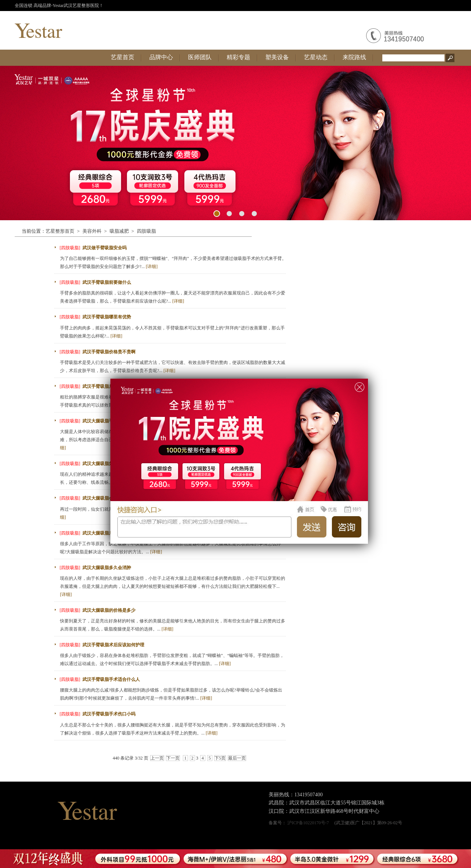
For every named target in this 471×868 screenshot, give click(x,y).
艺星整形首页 (60, 231)
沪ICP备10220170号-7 (308, 823)
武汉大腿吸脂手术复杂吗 (107, 421)
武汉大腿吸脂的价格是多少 (109, 610)
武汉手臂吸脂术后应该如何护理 (113, 645)
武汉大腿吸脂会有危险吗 (107, 498)
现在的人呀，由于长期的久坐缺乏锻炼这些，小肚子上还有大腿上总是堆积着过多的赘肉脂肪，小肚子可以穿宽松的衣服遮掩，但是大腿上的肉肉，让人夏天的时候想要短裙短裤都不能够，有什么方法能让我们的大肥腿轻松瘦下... (173, 586)
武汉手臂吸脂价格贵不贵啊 (109, 352)
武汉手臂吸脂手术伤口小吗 (109, 714)
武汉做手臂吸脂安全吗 (105, 248)
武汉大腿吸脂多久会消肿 (107, 568)
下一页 (173, 758)
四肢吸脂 (146, 231)
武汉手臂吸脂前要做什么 (107, 282)
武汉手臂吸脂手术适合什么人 (111, 679)
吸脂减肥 (119, 231)
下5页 (220, 758)
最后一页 (237, 758)
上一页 (157, 758)
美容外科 (92, 231)
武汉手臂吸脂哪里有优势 (107, 317)
